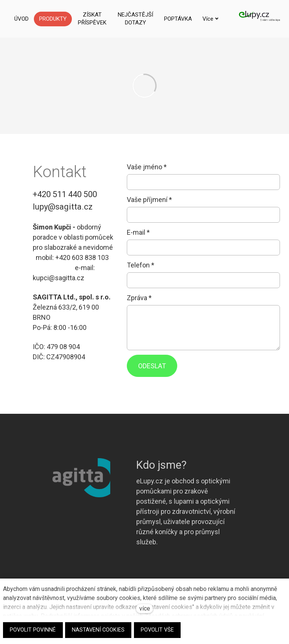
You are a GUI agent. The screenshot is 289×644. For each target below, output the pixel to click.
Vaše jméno (147, 167)
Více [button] (189, 19)
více (145, 608)
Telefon (141, 265)
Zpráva (139, 298)
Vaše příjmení (149, 200)
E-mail (138, 232)
